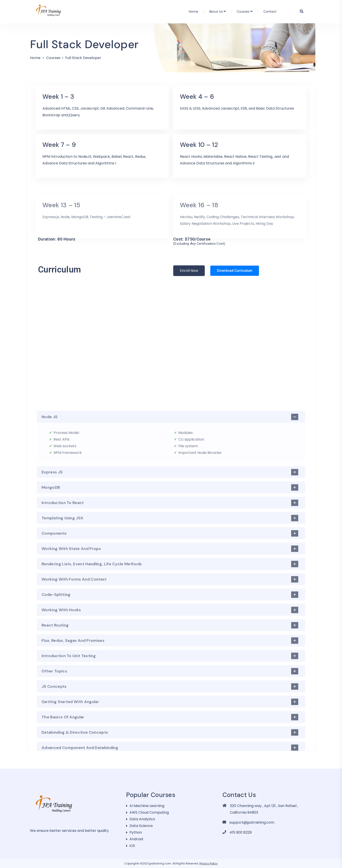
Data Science (141, 826)
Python (136, 832)
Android (136, 839)
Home (193, 12)
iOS (132, 846)
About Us (216, 12)
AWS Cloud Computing (149, 812)
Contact (270, 12)
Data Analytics (142, 819)
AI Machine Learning (147, 806)
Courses (243, 12)
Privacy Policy (209, 863)
